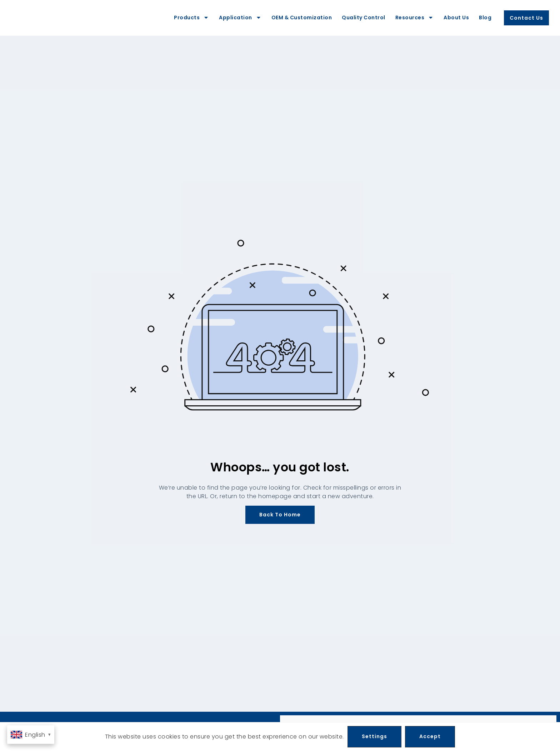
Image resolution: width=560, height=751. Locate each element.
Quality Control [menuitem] (364, 17)
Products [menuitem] (191, 17)
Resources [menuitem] (415, 17)
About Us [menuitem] (456, 17)
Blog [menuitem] (485, 17)
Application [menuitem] (240, 17)
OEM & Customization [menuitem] (302, 17)
